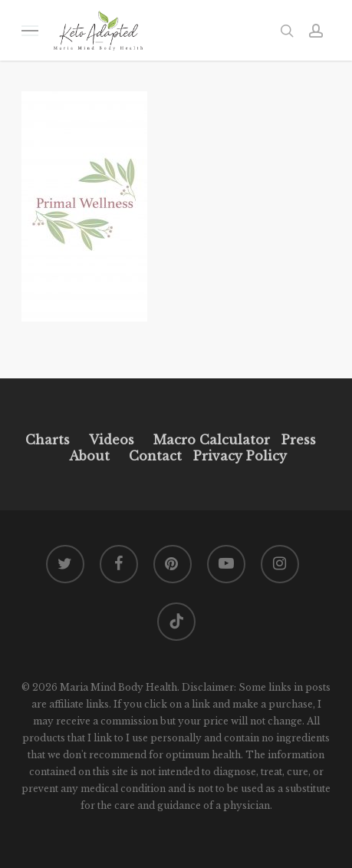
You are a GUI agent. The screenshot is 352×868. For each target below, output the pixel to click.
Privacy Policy (238, 456)
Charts (48, 440)
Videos (112, 440)
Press (299, 440)
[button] (30, 30)
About (89, 456)
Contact (155, 456)
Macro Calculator (212, 440)
